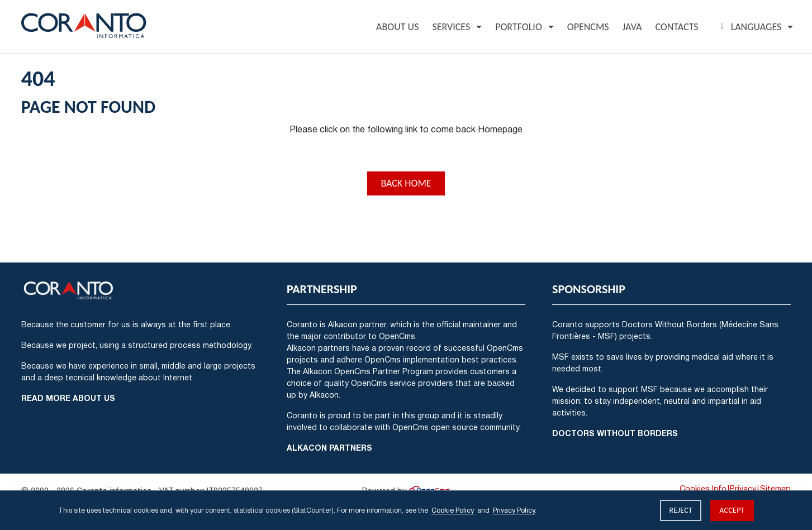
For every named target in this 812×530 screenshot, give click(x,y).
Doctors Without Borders (615, 433)
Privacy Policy (514, 510)
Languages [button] (750, 27)
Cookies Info (703, 489)
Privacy (743, 489)
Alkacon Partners (329, 448)
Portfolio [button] (519, 27)
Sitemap (775, 489)
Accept (732, 510)
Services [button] (451, 27)
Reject (681, 510)
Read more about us (68, 398)
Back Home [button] (406, 183)
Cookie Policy (453, 510)
